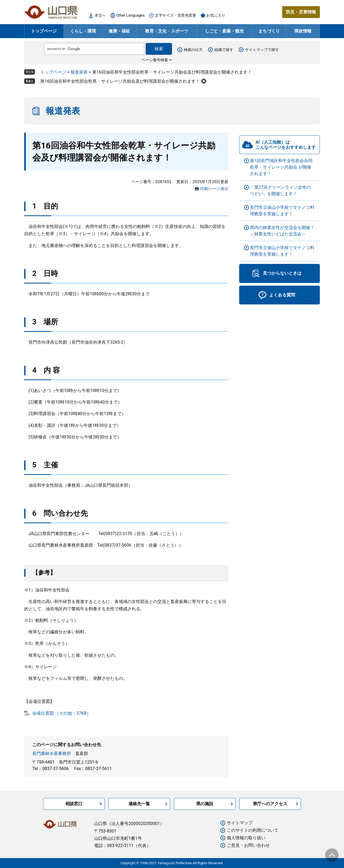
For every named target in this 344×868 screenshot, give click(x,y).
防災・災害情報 (301, 12)
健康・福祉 (119, 31)
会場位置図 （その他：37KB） (62, 713)
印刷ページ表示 (214, 189)
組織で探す (224, 50)
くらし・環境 (83, 31)
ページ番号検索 (155, 60)
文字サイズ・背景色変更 (175, 15)
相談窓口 (74, 804)
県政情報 (303, 31)
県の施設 (205, 804)
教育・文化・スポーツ (167, 31)
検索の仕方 (193, 50)
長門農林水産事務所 (52, 753)
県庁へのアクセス (270, 804)
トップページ (44, 31)
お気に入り (216, 15)
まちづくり (269, 31)
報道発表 (79, 72)
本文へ (100, 15)
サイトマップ (240, 823)
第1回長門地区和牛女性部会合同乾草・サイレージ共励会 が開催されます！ (281, 167)
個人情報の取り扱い (246, 838)
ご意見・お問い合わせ (248, 845)
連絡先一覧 (139, 804)
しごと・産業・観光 (224, 31)
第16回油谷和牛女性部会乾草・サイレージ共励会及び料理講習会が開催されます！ (120, 81)
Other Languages (130, 15)
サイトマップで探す (262, 50)
